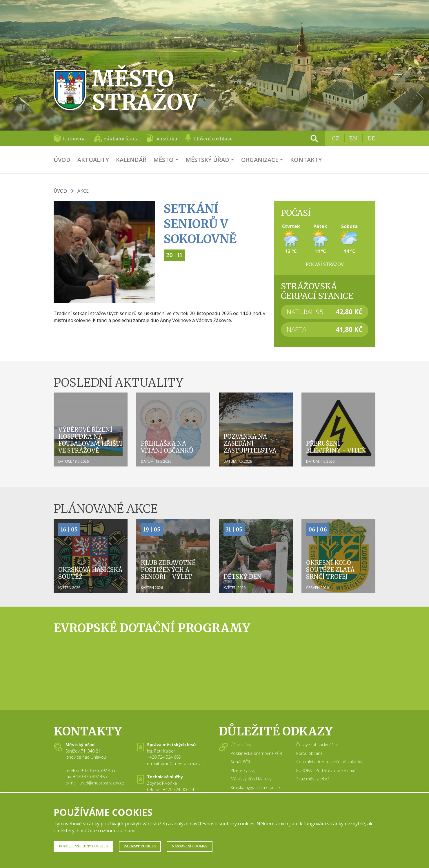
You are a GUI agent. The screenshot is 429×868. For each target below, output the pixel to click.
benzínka (166, 139)
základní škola (121, 139)
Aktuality (93, 160)
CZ (336, 138)
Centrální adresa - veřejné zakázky (329, 762)
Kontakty (306, 160)
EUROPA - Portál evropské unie (326, 770)
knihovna (74, 139)
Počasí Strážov (325, 264)
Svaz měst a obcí (312, 779)
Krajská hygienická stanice (255, 787)
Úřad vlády (241, 745)
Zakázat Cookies (140, 846)
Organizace (260, 160)
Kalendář (131, 160)
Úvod (62, 160)
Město (163, 160)
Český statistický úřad (317, 745)
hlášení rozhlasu (213, 139)
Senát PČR (240, 762)
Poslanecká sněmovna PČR (256, 753)
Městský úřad (207, 160)
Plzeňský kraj (243, 770)
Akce (83, 191)
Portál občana (309, 753)
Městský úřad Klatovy (251, 779)
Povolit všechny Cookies (83, 846)
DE (371, 138)
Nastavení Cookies (190, 846)
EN (353, 138)
